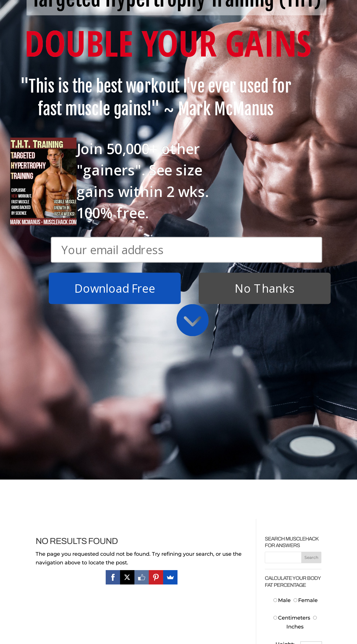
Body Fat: (282, 345)
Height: (285, 248)
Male (283, 204)
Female (306, 204)
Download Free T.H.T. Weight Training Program (67, 549)
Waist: (286, 283)
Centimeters (292, 222)
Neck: (287, 266)
